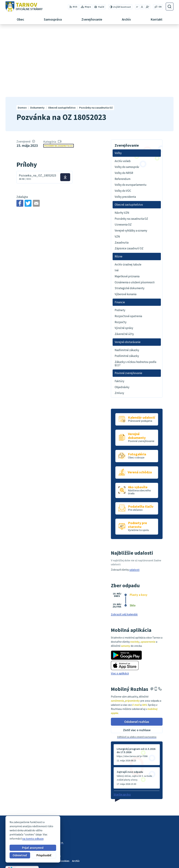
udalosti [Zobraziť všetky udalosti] (134, 502)
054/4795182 (162, 852)
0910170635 (162, 856)
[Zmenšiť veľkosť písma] (137, 7)
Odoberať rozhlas (137, 654)
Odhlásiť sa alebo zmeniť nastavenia (137, 670)
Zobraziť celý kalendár (124, 547)
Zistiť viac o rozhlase (137, 663)
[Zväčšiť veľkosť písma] (147, 7)
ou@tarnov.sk (163, 860)
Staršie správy (122, 727)
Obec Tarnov (32, 778)
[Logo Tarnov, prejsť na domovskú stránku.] (24, 7)
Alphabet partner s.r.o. (50, 775)
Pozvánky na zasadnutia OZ (59, 78)
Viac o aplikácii (120, 606)
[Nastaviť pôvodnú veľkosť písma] (142, 7)
